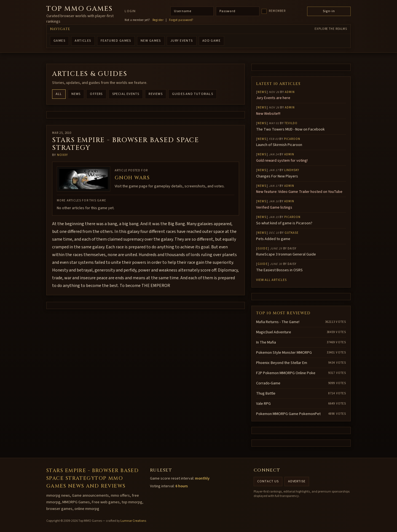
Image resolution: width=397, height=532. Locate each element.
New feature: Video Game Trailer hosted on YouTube (299, 192)
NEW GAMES (151, 41)
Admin (290, 92)
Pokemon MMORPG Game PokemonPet (288, 414)
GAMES (59, 41)
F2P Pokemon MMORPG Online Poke (286, 373)
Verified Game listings (274, 208)
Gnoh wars (132, 178)
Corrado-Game (268, 383)
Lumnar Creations (133, 521)
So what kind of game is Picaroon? (284, 223)
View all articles (271, 280)
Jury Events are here (273, 98)
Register (158, 20)
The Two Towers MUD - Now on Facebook (290, 129)
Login (130, 11)
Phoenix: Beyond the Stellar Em (282, 363)
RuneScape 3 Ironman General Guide (286, 254)
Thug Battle (266, 393)
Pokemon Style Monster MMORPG (284, 353)
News (76, 94)
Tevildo (291, 123)
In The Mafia (266, 342)
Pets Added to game (273, 239)
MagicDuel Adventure (274, 332)
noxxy (63, 155)
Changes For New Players (277, 176)
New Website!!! (268, 114)
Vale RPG (263, 404)
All (59, 94)
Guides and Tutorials (193, 94)
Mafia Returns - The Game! (278, 322)
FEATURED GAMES (116, 41)
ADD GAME (212, 41)
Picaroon (292, 139)
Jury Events (182, 41)
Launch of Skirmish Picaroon (279, 145)
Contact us (268, 481)
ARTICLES (83, 41)
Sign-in (329, 11)
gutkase (292, 233)
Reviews (155, 94)
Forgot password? (181, 20)
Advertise (297, 481)
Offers (96, 94)
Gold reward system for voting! (282, 161)
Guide (263, 248)
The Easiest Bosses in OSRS (279, 270)
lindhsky (292, 170)
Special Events (126, 94)
